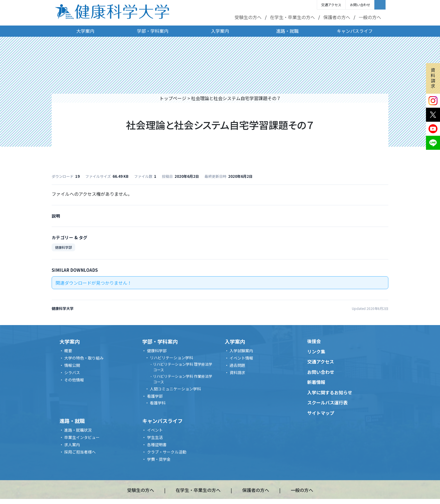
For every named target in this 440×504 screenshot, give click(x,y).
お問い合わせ (360, 5)
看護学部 (155, 396)
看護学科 (158, 403)
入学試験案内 (241, 351)
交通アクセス (331, 5)
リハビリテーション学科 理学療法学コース (183, 367)
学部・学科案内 (153, 31)
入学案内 (220, 31)
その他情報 (74, 380)
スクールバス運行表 (327, 402)
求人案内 (72, 445)
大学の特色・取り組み (84, 358)
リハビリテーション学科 (171, 358)
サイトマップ (321, 413)
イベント (155, 430)
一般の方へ (370, 17)
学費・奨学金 (159, 459)
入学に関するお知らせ (330, 392)
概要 (68, 351)
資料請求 (433, 78)
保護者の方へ (337, 17)
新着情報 (316, 382)
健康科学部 (63, 247)
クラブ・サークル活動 (167, 452)
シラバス (72, 372)
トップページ (173, 98)
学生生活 (155, 437)
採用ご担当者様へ (80, 452)
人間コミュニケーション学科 (175, 389)
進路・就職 (287, 31)
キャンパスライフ (355, 31)
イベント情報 (241, 358)
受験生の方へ (248, 17)
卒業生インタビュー (82, 437)
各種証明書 (157, 445)
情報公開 (72, 365)
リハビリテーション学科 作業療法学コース (183, 379)
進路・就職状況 (78, 430)
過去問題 (237, 365)
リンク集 (316, 351)
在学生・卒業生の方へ (292, 17)
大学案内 (85, 31)
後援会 (314, 341)
